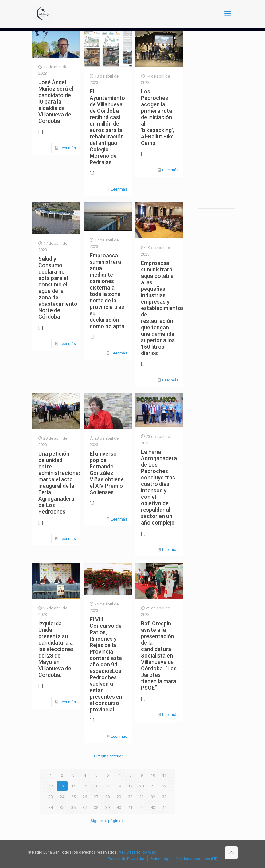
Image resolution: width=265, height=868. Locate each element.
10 (153, 775)
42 (142, 807)
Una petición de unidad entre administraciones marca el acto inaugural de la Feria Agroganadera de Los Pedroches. (60, 483)
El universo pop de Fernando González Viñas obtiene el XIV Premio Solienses (107, 473)
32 (153, 797)
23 (51, 797)
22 (164, 786)
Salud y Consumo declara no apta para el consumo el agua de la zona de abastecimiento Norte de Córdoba (58, 288)
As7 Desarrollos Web (137, 852)
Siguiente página (107, 821)
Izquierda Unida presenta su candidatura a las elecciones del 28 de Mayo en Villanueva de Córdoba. (56, 649)
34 (51, 807)
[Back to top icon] (231, 853)
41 (130, 807)
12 (51, 786)
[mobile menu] (228, 14)
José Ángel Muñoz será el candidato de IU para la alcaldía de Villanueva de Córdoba (56, 102)
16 (96, 786)
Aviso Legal (161, 859)
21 (153, 786)
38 (96, 807)
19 (130, 786)
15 (85, 786)
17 (107, 786)
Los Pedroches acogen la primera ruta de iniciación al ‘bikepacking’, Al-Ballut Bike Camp (158, 117)
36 (73, 807)
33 (164, 797)
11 (164, 775)
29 (119, 797)
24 (62, 797)
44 (164, 807)
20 (142, 786)
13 (62, 786)
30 (130, 797)
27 (96, 797)
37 (85, 807)
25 (73, 797)
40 (119, 807)
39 (107, 807)
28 (107, 797)
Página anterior (108, 756)
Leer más (68, 148)
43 (153, 807)
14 (73, 786)
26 (85, 797)
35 (62, 807)
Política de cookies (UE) (197, 859)
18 (119, 786)
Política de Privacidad (127, 859)
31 (142, 797)
